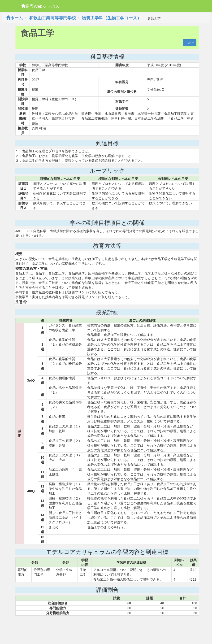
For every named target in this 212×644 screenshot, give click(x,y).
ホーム (14, 18)
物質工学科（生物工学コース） (112, 18)
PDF (190, 43)
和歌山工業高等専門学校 (52, 18)
